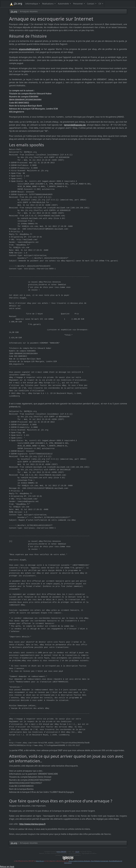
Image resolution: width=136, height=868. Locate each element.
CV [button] (100, 4)
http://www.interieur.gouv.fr (32, 824)
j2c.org (16, 4)
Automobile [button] (64, 4)
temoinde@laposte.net (75, 125)
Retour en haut (7, 866)
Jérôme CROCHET (61, 852)
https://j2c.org (40, 861)
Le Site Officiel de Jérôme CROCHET (24, 861)
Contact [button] (91, 4)
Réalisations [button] (48, 4)
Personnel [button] (78, 4)
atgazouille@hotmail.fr (29, 49)
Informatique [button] (32, 4)
